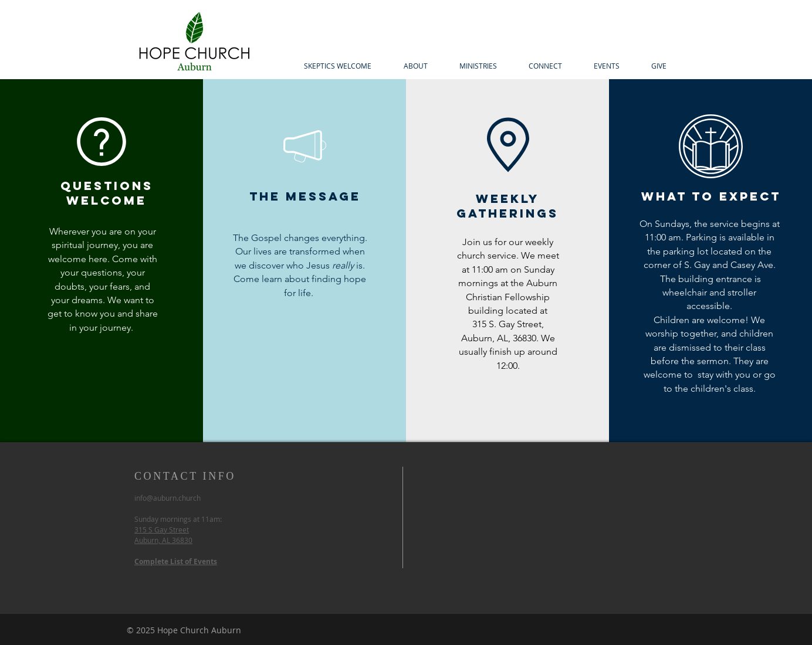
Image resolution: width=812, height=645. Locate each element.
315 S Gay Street (162, 529)
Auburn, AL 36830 (163, 540)
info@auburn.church (168, 498)
